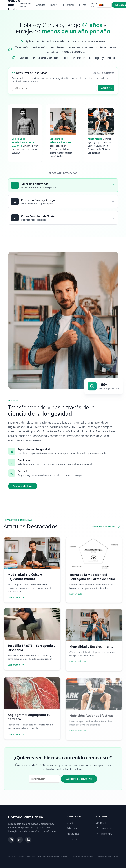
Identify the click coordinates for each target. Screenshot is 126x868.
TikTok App (104, 834)
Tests (54, 5)
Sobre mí (94, 5)
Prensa (83, 5)
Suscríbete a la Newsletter (79, 779)
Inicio (70, 823)
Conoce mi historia (24, 486)
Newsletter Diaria (26, 5)
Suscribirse (106, 88)
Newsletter (104, 828)
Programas (69, 5)
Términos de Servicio (83, 857)
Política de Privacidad (107, 857)
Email (101, 823)
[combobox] (104, 5)
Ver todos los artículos (106, 527)
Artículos (41, 5)
